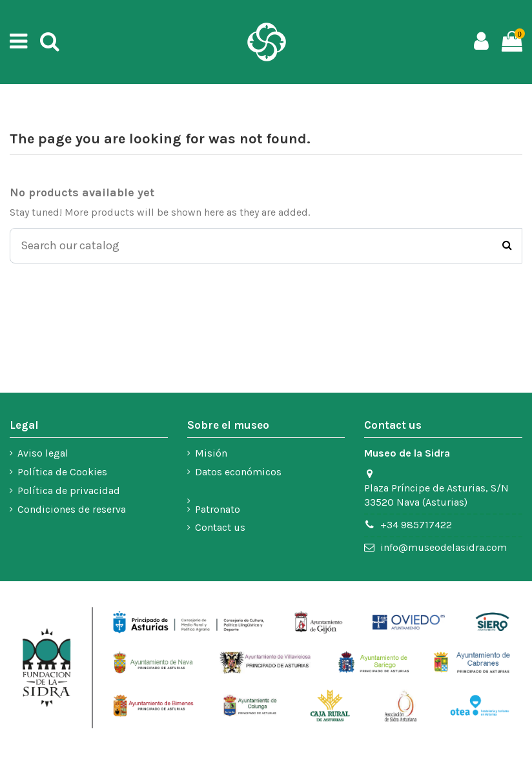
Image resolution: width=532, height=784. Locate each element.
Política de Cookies (62, 472)
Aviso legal (43, 453)
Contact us (220, 527)
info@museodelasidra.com (444, 547)
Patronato (218, 509)
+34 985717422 (416, 525)
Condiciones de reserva (72, 509)
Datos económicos (238, 472)
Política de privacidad (69, 490)
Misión (211, 453)
